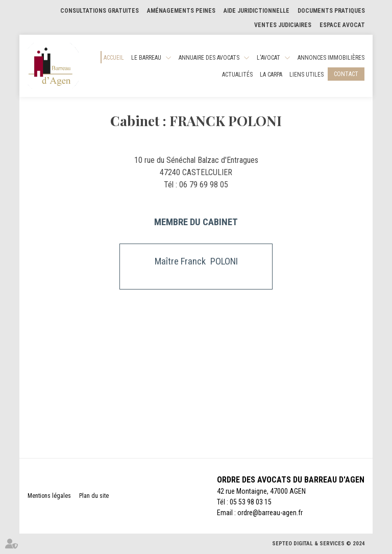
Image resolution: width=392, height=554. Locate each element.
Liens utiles (307, 75)
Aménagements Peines (181, 11)
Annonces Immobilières (331, 58)
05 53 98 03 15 (251, 502)
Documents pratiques (331, 11)
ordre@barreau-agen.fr (270, 513)
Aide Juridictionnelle (256, 11)
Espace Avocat (342, 25)
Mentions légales (49, 496)
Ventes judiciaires (283, 25)
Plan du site (94, 496)
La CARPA (271, 75)
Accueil (114, 58)
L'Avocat (268, 58)
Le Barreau (146, 58)
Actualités (237, 75)
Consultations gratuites (100, 11)
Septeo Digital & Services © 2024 (318, 544)
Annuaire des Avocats (209, 58)
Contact (346, 74)
